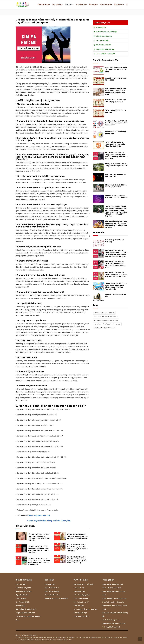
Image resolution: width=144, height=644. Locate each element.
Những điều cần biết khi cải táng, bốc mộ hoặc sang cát (116, 165)
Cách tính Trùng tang (111, 620)
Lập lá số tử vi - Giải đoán (84, 584)
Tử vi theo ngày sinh (82, 595)
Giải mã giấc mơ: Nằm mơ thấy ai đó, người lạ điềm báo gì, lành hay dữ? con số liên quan (116, 156)
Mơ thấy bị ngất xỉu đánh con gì (106, 320)
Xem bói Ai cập (79, 591)
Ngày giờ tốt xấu (22, 595)
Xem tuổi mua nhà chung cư (113, 602)
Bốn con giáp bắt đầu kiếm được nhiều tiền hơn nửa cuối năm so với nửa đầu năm (116, 92)
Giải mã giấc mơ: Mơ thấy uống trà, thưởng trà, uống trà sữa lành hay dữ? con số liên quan (39, 561)
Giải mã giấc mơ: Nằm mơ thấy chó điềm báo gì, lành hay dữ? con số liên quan (116, 275)
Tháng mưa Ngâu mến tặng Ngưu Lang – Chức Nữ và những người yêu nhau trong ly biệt (116, 286)
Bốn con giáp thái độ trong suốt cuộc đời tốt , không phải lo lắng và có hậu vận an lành (116, 224)
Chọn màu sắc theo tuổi (112, 588)
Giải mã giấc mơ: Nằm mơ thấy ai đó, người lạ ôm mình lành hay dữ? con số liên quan (77, 548)
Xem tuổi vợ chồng (52, 591)
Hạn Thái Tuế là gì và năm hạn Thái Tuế (116, 175)
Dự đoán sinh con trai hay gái (56, 598)
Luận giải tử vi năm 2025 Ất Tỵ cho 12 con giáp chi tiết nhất (116, 69)
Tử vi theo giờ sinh (81, 598)
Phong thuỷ (93, 4)
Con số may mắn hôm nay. (39, 515)
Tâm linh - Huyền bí (23, 588)
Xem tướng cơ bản (23, 602)
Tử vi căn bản (21, 598)
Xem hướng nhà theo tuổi (113, 584)
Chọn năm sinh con (52, 595)
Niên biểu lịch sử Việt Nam (26, 609)
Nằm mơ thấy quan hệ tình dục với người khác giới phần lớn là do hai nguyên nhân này (39, 537)
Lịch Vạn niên (21, 584)
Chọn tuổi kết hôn (52, 588)
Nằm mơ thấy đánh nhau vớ (104, 328)
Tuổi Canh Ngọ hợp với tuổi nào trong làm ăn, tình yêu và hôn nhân (116, 123)
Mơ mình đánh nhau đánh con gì (106, 317)
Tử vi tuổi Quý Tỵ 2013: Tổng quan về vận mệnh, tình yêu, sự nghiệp (115, 144)
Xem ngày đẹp (57, 4)
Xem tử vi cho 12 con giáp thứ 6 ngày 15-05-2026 (116, 101)
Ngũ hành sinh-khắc (24, 591)
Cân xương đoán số (81, 602)
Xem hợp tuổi (50, 584)
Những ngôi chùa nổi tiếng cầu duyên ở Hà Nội (116, 186)
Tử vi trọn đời (79, 588)
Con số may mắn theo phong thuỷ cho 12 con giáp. (49, 521)
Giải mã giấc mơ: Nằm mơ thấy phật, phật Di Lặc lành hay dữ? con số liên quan (78, 536)
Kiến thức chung (43, 4)
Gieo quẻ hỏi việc (80, 613)
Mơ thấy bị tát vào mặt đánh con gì (107, 324)
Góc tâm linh (118, 4)
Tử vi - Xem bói (81, 4)
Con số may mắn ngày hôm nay (85, 609)
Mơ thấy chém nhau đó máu (104, 313)
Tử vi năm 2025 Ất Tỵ (82, 616)
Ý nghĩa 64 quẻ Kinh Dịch (25, 613)
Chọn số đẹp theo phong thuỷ (114, 598)
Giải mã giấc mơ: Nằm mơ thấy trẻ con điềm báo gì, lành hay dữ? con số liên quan (116, 264)
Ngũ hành (69, 4)
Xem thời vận (79, 606)
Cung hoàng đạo (106, 4)
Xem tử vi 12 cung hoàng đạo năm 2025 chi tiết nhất (116, 197)
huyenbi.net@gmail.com (29, 635)
